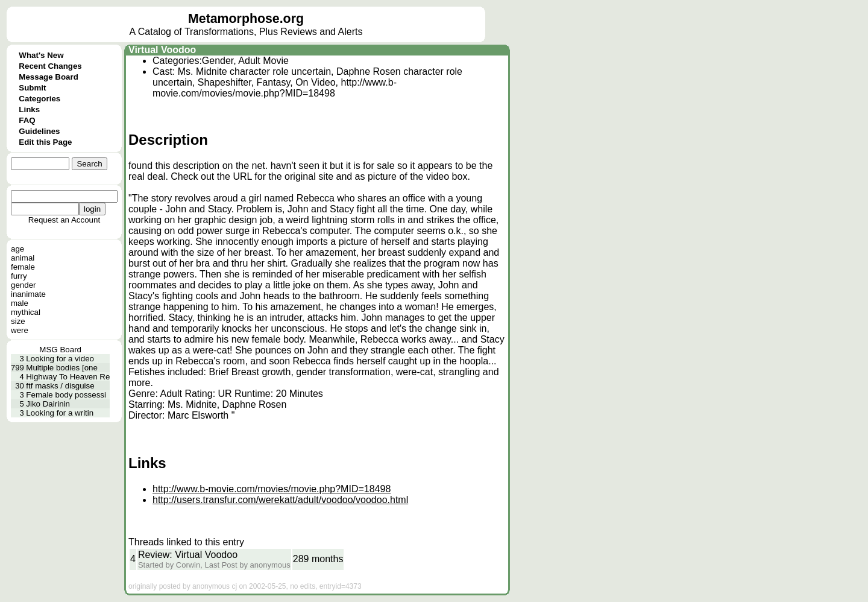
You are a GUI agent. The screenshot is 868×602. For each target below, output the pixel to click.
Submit (32, 88)
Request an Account (64, 220)
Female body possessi (66, 395)
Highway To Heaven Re (68, 377)
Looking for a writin (60, 413)
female (23, 267)
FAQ (27, 120)
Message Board (49, 77)
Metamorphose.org (246, 19)
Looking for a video (60, 359)
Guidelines (39, 131)
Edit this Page (45, 142)
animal (23, 258)
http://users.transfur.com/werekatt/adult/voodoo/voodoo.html (280, 500)
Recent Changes (50, 66)
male (20, 303)
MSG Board (60, 350)
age (17, 249)
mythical (26, 312)
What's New (41, 55)
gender (24, 285)
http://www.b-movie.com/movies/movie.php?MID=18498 (272, 489)
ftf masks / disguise (60, 386)
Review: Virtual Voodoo (188, 555)
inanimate (28, 294)
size (18, 321)
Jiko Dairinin (48, 404)
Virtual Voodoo (162, 50)
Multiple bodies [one (62, 368)
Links (29, 109)
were (20, 330)
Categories (39, 99)
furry (19, 276)
